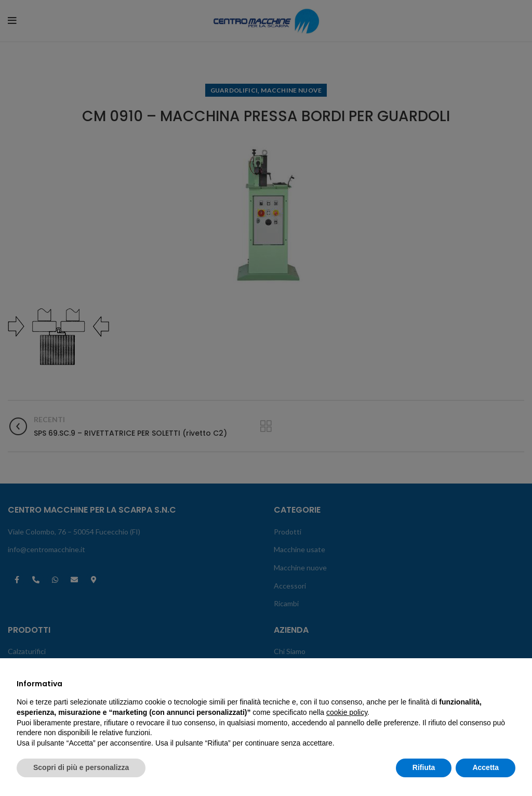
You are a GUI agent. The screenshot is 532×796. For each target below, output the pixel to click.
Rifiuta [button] (424, 767)
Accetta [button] (486, 767)
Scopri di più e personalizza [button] (81, 767)
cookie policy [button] (347, 712)
